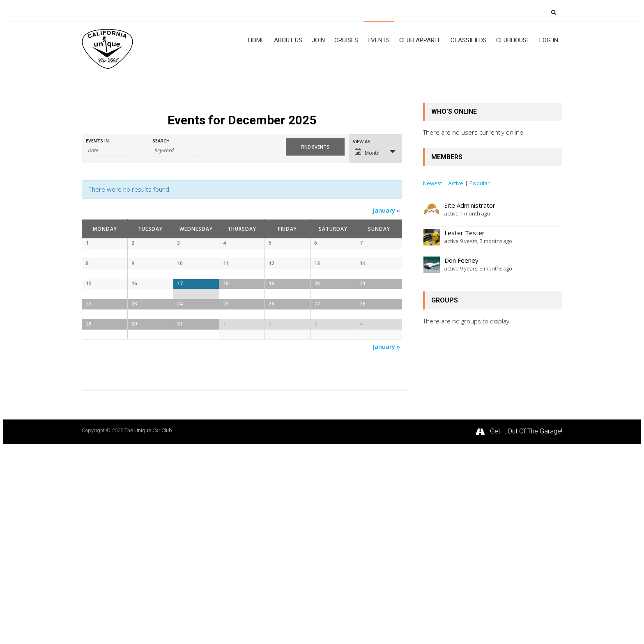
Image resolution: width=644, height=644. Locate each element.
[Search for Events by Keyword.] (193, 151)
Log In (549, 40)
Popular (480, 183)
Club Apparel (420, 40)
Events (379, 40)
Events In (97, 141)
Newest (432, 183)
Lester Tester (465, 233)
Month (367, 152)
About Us (288, 40)
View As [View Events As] (362, 141)
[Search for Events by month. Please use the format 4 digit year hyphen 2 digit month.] (115, 151)
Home (256, 40)
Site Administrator (470, 205)
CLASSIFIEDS (469, 40)
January (386, 210)
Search (161, 141)
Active (456, 183)
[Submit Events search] (315, 147)
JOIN (318, 40)
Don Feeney (461, 260)
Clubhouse (513, 40)
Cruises (346, 40)
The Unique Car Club (148, 627)
